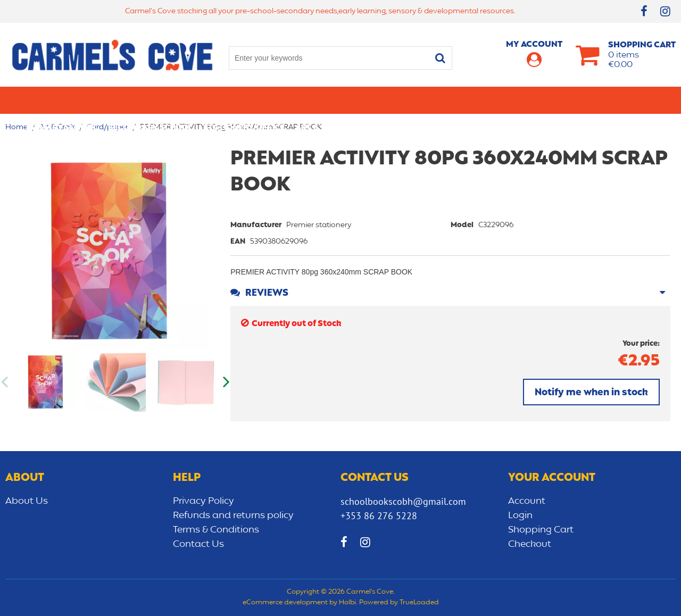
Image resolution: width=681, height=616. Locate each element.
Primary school (62, 100)
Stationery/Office (244, 100)
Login (520, 515)
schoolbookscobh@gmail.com (403, 501)
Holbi (347, 603)
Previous (5, 382)
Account (527, 501)
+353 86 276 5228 (379, 516)
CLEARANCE (631, 100)
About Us (27, 501)
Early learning (454, 100)
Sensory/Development (547, 100)
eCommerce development (285, 603)
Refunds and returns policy (233, 515)
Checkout (530, 544)
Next (225, 382)
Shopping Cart (541, 530)
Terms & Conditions (216, 530)
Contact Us (198, 544)
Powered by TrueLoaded (399, 603)
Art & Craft (321, 100)
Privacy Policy (204, 501)
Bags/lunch (384, 100)
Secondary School (150, 100)
